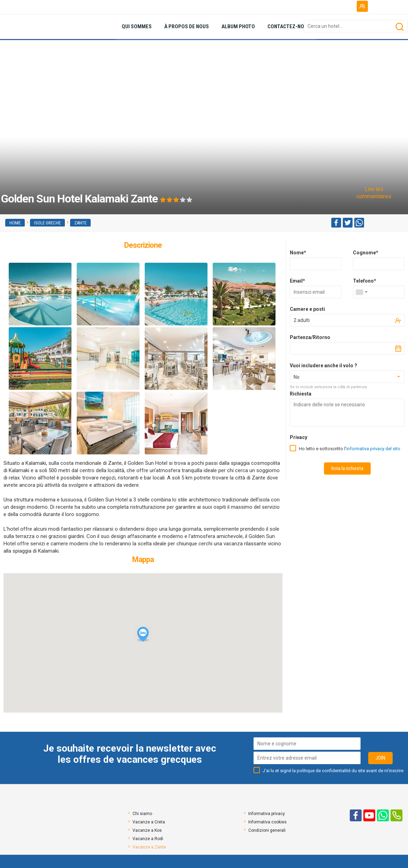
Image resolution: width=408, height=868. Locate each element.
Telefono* (365, 281)
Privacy (299, 437)
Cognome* (366, 253)
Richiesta (301, 394)
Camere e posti (307, 309)
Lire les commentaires (374, 193)
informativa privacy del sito (373, 449)
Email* (297, 281)
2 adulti (302, 320)
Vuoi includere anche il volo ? (323, 366)
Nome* (298, 253)
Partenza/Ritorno (310, 337)
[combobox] (361, 292)
